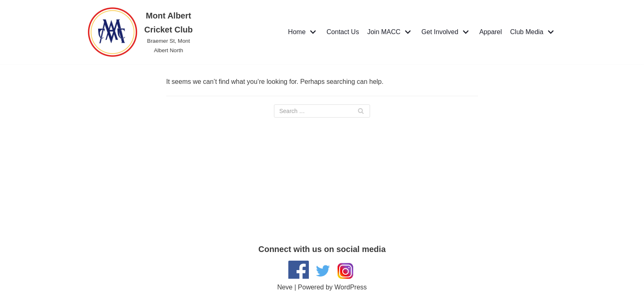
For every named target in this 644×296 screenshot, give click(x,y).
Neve (285, 287)
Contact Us (343, 32)
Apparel (491, 32)
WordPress (351, 287)
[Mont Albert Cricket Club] (142, 32)
